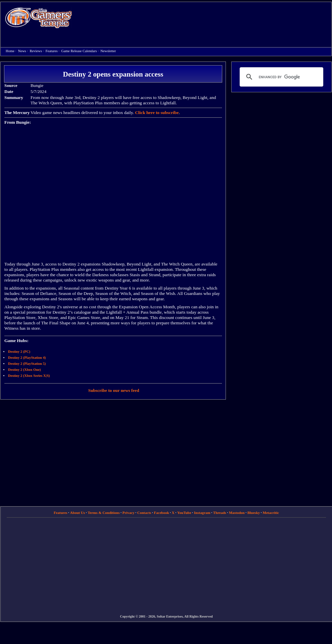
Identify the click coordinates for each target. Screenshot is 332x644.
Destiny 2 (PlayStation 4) (27, 358)
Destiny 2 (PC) (19, 352)
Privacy (129, 513)
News (22, 51)
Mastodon (237, 513)
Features (52, 51)
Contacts (144, 513)
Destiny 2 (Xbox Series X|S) (29, 376)
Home (38, 18)
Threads (220, 513)
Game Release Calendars (79, 51)
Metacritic (271, 513)
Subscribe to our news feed (114, 390)
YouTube (184, 513)
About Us (77, 513)
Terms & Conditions (104, 513)
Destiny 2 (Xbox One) (24, 370)
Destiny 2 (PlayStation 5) (27, 364)
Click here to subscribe (157, 113)
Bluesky (254, 513)
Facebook (161, 513)
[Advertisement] (138, 45)
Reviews (36, 51)
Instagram (202, 513)
